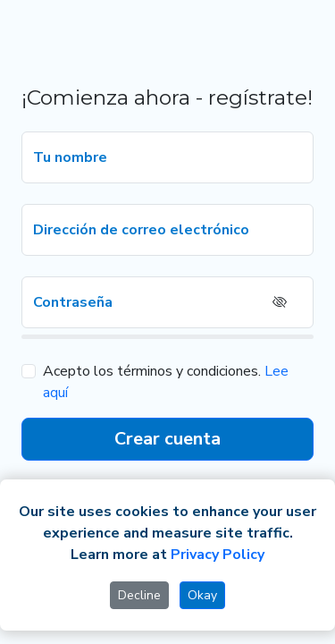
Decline (139, 595)
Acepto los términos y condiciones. (152, 371)
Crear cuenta (167, 439)
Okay (202, 595)
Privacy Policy (218, 555)
